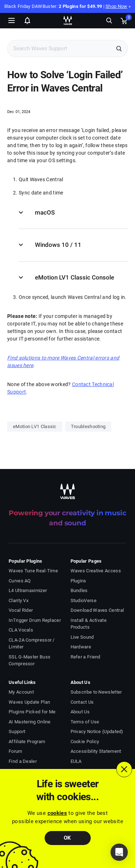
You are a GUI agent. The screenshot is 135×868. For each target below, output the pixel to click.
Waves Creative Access (96, 571)
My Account (21, 692)
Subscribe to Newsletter (96, 692)
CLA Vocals (21, 630)
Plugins (78, 581)
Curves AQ (20, 581)
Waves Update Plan (29, 702)
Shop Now (116, 6)
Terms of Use (85, 722)
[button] (119, 852)
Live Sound (82, 637)
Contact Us (82, 702)
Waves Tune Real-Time (33, 571)
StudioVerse (84, 600)
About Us (80, 712)
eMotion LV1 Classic (35, 426)
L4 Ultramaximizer (28, 590)
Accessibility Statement (96, 751)
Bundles (79, 590)
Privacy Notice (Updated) (97, 731)
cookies (57, 813)
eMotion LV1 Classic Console (75, 277)
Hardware (81, 647)
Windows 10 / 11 (58, 245)
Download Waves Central (97, 610)
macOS (45, 212)
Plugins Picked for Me (32, 712)
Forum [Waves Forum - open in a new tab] (15, 751)
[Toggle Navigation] (12, 20)
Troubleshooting (88, 426)
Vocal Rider (21, 610)
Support (17, 731)
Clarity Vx (19, 600)
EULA (76, 761)
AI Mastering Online (30, 722)
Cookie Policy (85, 742)
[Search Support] (60, 49)
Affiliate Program (27, 742)
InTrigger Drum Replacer (35, 620)
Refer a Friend (85, 657)
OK (67, 838)
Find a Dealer (23, 761)
